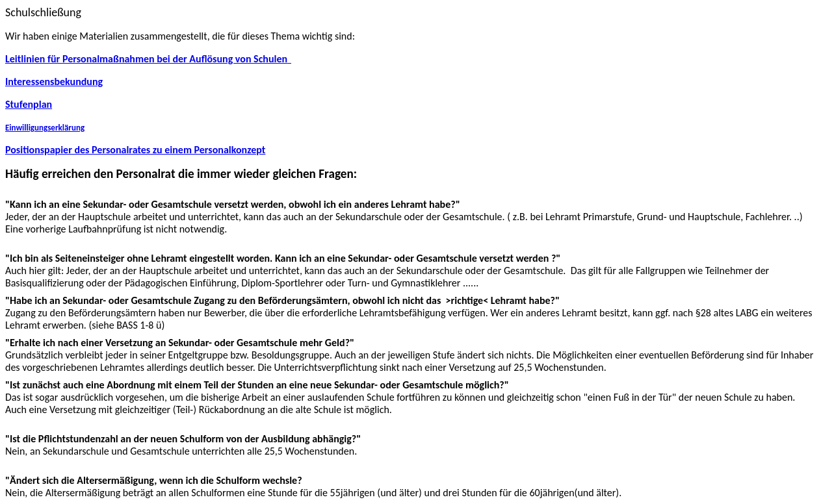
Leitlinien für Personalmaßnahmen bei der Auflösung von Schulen (148, 59)
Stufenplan (29, 104)
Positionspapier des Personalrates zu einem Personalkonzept (135, 150)
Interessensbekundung (54, 82)
